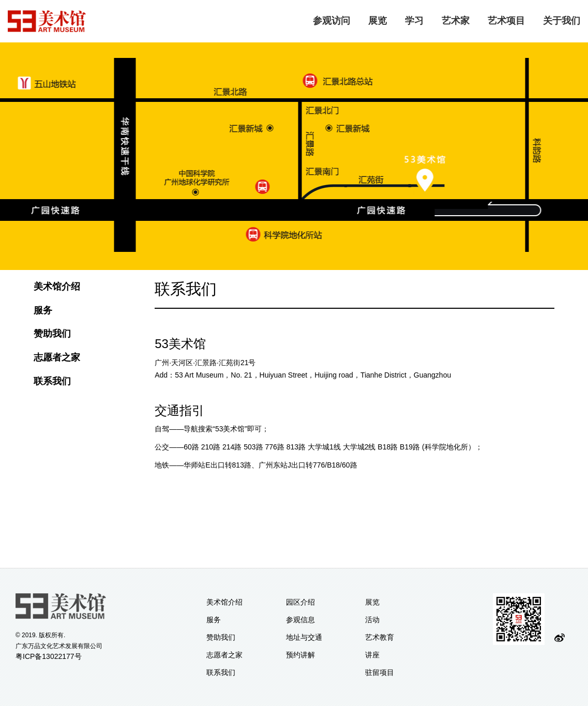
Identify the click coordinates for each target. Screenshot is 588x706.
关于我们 (562, 21)
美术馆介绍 (57, 287)
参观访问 (331, 21)
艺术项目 (506, 21)
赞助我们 (52, 334)
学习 (414, 21)
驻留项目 (380, 672)
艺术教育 (380, 637)
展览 (378, 21)
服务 (43, 310)
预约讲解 (300, 655)
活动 (372, 620)
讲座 (372, 655)
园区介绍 (300, 602)
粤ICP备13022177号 (49, 656)
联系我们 (52, 381)
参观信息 (300, 620)
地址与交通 (304, 637)
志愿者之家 (57, 357)
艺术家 (456, 21)
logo (47, 21)
